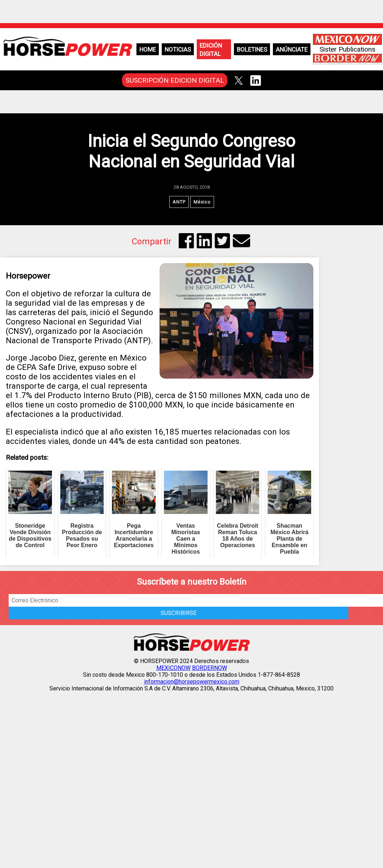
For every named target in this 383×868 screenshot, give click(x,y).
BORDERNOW (210, 668)
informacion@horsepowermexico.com (192, 682)
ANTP (179, 202)
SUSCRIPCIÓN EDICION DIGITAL (175, 80)
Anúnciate (292, 49)
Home (148, 49)
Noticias (178, 49)
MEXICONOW (173, 668)
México (202, 202)
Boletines (252, 49)
